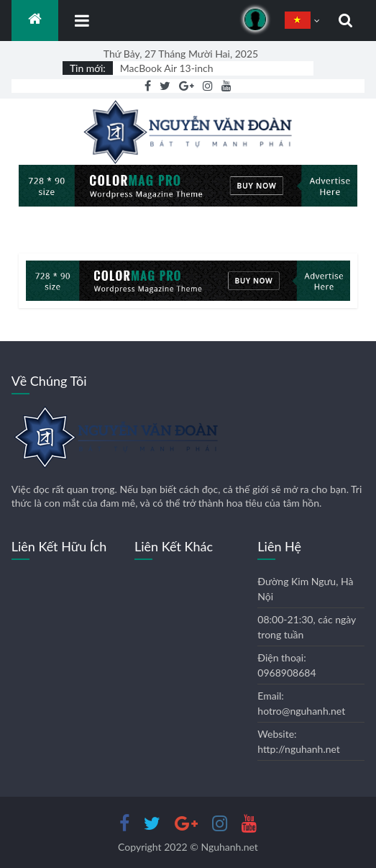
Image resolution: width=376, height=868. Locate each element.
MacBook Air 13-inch (167, 68)
